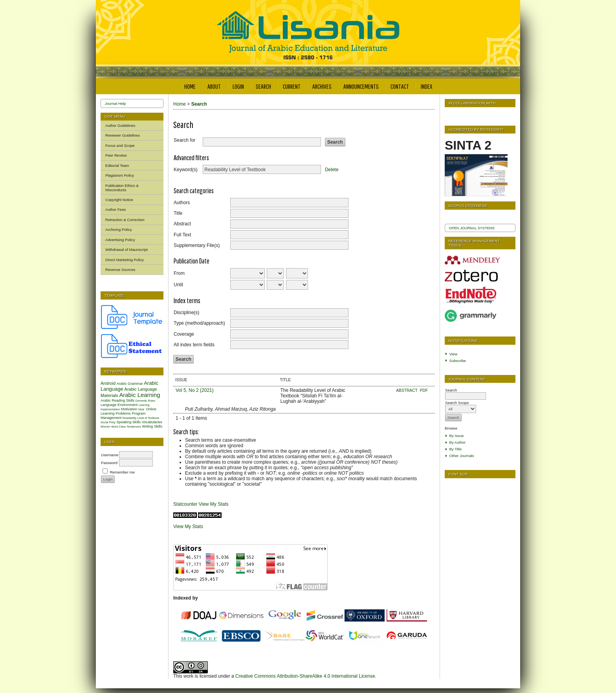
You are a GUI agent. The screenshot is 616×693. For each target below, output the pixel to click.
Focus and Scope (120, 145)
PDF (424, 390)
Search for (184, 140)
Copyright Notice (119, 200)
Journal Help (115, 103)
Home (190, 86)
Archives (322, 86)
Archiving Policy (119, 229)
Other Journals (462, 456)
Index (426, 86)
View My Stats (214, 504)
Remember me (122, 472)
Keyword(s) (186, 170)
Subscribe (458, 361)
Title (178, 213)
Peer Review (116, 155)
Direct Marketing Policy (125, 260)
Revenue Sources (120, 270)
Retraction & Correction (125, 220)
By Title (456, 449)
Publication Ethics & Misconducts (122, 188)
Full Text (182, 235)
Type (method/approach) (199, 323)
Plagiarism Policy (120, 175)
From (179, 273)
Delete (332, 170)
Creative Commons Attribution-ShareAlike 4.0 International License (305, 676)
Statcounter (185, 504)
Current (292, 86)
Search (263, 86)
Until (178, 285)
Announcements (361, 86)
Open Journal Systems (472, 228)
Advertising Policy (120, 240)
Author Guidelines (120, 125)
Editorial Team (117, 165)
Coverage (184, 334)
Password (109, 463)
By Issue (457, 436)
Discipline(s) (186, 313)
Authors (182, 203)
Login (238, 86)
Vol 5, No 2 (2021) (195, 390)
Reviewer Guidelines (123, 135)
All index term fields (194, 345)
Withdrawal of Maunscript (126, 250)
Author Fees (115, 209)
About (214, 86)
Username (110, 455)
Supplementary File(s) (197, 245)
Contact (400, 86)
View (454, 354)
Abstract (182, 224)
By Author (458, 442)
